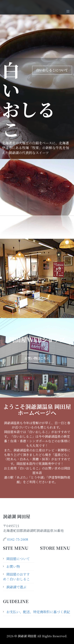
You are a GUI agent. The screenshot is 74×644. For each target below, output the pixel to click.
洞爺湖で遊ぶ (16, 587)
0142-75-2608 (18, 539)
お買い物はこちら (37, 358)
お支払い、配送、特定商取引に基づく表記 (38, 612)
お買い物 (13, 566)
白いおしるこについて (52, 70)
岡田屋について (18, 559)
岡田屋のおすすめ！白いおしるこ (16, 577)
